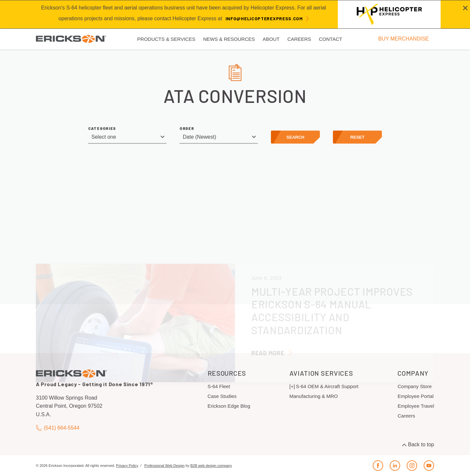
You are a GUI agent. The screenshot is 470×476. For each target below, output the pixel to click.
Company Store (415, 386)
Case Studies (222, 396)
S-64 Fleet (219, 386)
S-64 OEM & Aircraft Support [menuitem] (327, 386)
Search (296, 138)
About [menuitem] (271, 39)
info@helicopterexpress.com (264, 18)
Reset (357, 138)
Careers (406, 416)
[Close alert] (465, 8)
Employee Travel (416, 406)
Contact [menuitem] (330, 39)
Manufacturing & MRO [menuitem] (314, 396)
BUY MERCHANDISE (404, 39)
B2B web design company (211, 466)
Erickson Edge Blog (229, 406)
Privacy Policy (127, 466)
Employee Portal (415, 396)
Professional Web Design (164, 466)
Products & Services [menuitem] (166, 39)
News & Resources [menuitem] (229, 39)
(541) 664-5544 (58, 428)
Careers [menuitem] (299, 39)
